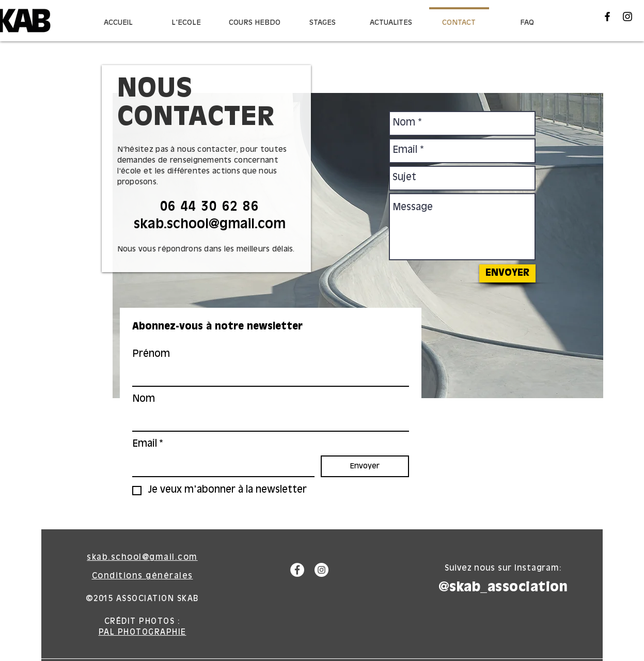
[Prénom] (268, 375)
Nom (144, 399)
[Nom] (268, 420)
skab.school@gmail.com (210, 225)
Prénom (151, 354)
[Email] (220, 466)
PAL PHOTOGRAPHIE (143, 632)
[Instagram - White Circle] (321, 570)
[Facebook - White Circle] (297, 570)
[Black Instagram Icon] (627, 17)
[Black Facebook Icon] (607, 17)
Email (148, 444)
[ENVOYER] (507, 273)
